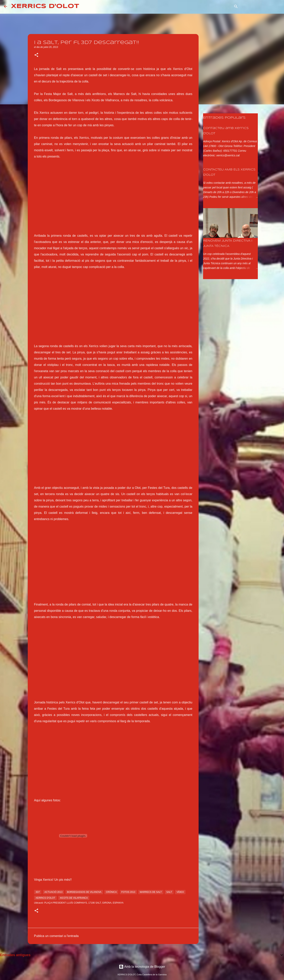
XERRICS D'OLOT (45, 6)
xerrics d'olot (45, 898)
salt (169, 892)
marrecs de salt (151, 892)
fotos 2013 (128, 892)
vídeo (180, 892)
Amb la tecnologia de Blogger (142, 967)
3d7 (38, 892)
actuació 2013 (53, 892)
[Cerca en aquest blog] (260, 6)
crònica (111, 892)
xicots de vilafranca (74, 898)
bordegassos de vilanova (84, 892)
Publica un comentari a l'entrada (56, 936)
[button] (36, 55)
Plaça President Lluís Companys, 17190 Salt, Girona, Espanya (84, 903)
